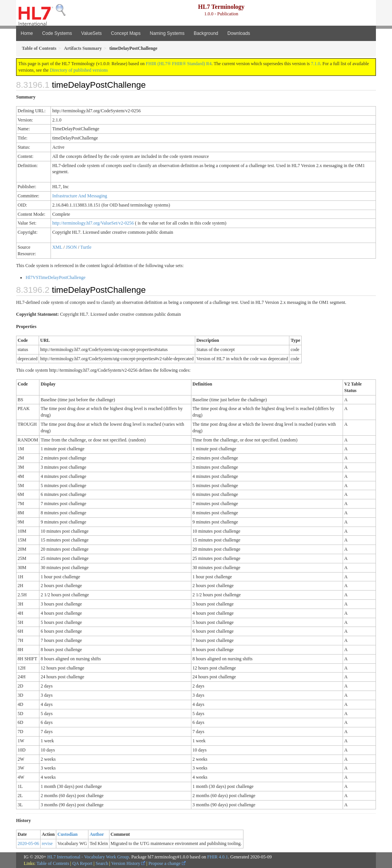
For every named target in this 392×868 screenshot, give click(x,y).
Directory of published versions (79, 70)
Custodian (68, 834)
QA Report (82, 863)
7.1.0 (315, 64)
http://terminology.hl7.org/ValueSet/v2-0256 (93, 223)
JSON (71, 247)
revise (47, 843)
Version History (128, 863)
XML (57, 247)
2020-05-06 (28, 843)
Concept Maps (126, 33)
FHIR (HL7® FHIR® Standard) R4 (179, 64)
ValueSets (91, 33)
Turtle (86, 247)
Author (97, 834)
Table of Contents (53, 863)
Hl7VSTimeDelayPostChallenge (56, 277)
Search (102, 863)
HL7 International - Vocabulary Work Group (88, 857)
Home (27, 33)
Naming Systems (167, 33)
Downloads (239, 33)
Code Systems (57, 33)
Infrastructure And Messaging (79, 196)
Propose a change (167, 863)
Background (206, 33)
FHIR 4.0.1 (217, 857)
